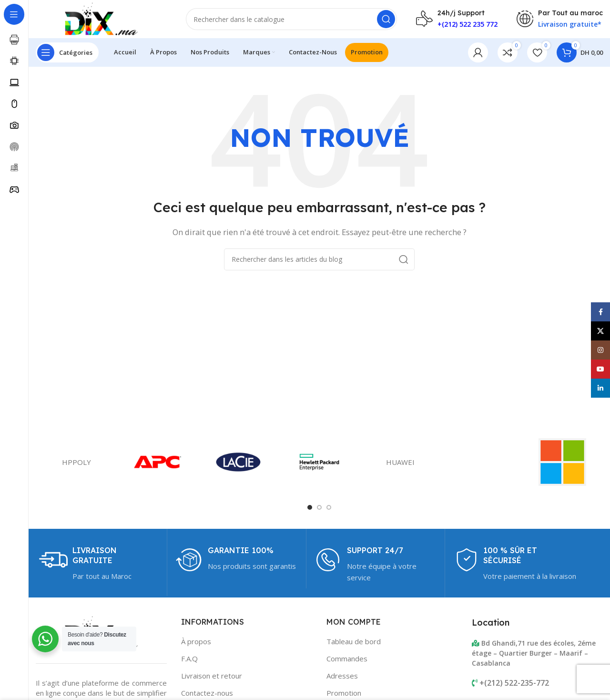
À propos (196, 641)
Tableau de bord (354, 641)
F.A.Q (189, 659)
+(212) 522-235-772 (514, 683)
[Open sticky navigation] (67, 52)
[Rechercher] (291, 19)
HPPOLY (76, 462)
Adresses (342, 676)
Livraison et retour (212, 676)
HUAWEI (400, 462)
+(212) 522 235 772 (468, 24)
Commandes (347, 659)
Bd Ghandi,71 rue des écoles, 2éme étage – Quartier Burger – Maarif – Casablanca (534, 653)
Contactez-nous (207, 693)
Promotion (344, 693)
